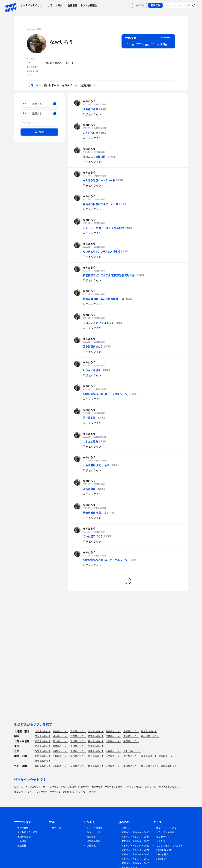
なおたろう (61, 42)
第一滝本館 (89, 418)
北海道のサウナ (43, 731)
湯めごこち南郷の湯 (94, 157)
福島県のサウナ (149, 731)
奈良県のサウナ (113, 751)
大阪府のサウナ (78, 751)
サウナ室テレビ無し (115, 787)
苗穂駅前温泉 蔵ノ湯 (95, 513)
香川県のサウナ (149, 756)
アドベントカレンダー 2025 (135, 832)
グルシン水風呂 (68, 787)
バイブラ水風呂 (135, 787)
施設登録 (73, 5)
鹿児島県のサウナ (150, 766)
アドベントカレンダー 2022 (135, 845)
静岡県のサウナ (60, 746)
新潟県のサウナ (43, 741)
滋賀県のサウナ (43, 751)
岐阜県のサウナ (43, 746)
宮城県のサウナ (96, 731)
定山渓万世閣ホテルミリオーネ (101, 204)
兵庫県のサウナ (96, 751)
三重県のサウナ (96, 746)
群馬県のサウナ (78, 736)
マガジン (60, 5)
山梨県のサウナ (113, 741)
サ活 (50, 5)
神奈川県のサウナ (150, 736)
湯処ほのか (89, 489)
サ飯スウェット (164, 841)
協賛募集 (91, 845)
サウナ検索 (23, 828)
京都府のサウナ (60, 751)
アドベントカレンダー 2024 (135, 837)
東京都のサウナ (131, 736)
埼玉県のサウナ (96, 736)
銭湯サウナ (84, 787)
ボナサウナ (97, 787)
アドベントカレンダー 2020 (135, 854)
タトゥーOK (150, 787)
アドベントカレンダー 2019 (135, 859)
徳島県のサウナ (131, 756)
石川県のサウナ (78, 741)
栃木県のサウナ (60, 736)
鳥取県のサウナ (43, 756)
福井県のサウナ (96, 741)
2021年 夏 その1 (164, 850)
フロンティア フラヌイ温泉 (98, 323)
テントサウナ (41, 792)
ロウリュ (19, 787)
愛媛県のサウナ (166, 756)
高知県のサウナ (43, 761)
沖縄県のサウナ (169, 766)
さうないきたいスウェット (169, 845)
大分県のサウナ (113, 766)
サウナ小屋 (55, 792)
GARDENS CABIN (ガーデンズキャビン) (106, 394)
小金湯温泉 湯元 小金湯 (96, 465)
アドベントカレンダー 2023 (135, 841)
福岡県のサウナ (43, 766)
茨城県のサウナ (43, 736)
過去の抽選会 (93, 841)
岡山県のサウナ (78, 756)
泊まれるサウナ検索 (27, 832)
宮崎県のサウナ (131, 766)
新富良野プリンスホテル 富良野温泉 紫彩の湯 (109, 275)
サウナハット (163, 837)
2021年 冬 (161, 859)
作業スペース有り (23, 792)
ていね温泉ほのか (93, 536)
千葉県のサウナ (113, 736)
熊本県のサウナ (96, 766)
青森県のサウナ (60, 731)
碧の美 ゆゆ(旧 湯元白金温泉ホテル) (103, 299)
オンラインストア (165, 828)
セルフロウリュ (33, 787)
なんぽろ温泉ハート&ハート (60, 63)
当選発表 (91, 837)
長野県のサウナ (131, 741)
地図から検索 (24, 837)
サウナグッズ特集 (165, 832)
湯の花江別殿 (90, 109)
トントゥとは (93, 832)
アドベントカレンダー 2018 (135, 863)
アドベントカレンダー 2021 (135, 850)
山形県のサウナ (131, 731)
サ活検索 (22, 841)
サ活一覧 (56, 828)
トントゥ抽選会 (89, 5)
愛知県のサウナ (78, 746)
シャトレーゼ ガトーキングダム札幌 (103, 228)
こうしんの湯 (90, 133)
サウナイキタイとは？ (32, 5)
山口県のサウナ (113, 756)
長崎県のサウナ (78, 766)
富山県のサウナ (60, 741)
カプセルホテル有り (169, 787)
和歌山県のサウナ (132, 751)
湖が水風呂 (68, 792)
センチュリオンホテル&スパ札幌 (101, 251)
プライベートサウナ (86, 792)
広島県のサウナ (96, 756)
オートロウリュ (51, 787)
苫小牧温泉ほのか (93, 346)
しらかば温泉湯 (92, 370)
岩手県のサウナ (78, 731)
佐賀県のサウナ (60, 766)
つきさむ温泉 (90, 441)
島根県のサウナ (60, 756)
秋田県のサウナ (113, 731)
